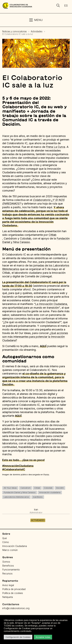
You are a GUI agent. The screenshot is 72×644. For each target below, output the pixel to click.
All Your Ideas (10, 488)
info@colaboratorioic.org (16, 608)
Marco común (10, 550)
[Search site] (58, 6)
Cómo (6, 542)
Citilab (53, 235)
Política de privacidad (14, 589)
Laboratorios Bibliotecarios (16, 497)
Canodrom (26, 488)
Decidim (8, 384)
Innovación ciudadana (50, 492)
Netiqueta (8, 597)
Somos (6, 562)
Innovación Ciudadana (15, 546)
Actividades (38, 520)
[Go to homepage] (17, 6)
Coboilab (48, 488)
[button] (36, 20)
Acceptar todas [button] (43, 637)
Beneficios (8, 566)
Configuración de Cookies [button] (18, 637)
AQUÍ (43, 346)
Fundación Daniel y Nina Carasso (20, 492)
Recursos (7, 573)
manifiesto (38, 497)
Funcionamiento (11, 570)
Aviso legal (8, 585)
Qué (5, 538)
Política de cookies (13, 593)
